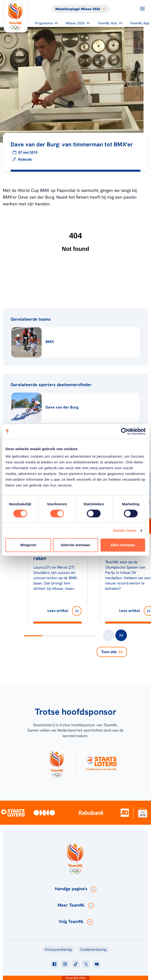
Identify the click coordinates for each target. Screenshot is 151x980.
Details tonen (125, 530)
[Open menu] (142, 9)
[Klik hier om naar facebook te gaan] (54, 964)
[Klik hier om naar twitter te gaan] (86, 964)
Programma (46, 23)
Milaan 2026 (78, 23)
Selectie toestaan (75, 545)
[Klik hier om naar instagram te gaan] (65, 964)
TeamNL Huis (110, 23)
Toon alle (112, 652)
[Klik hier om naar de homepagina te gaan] (16, 16)
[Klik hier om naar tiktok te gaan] (76, 964)
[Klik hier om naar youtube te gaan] (97, 964)
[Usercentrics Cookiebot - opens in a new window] (124, 431)
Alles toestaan (123, 545)
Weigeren (28, 545)
